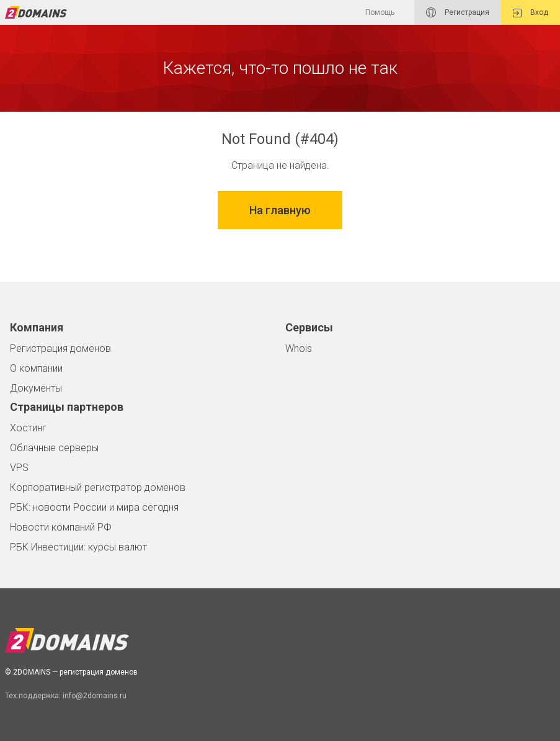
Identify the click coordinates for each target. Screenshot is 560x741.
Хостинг (28, 428)
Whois (299, 348)
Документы (36, 388)
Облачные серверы (54, 448)
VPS (19, 468)
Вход (531, 13)
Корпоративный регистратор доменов (98, 487)
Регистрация (458, 12)
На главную (280, 210)
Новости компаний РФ (61, 527)
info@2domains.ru (95, 696)
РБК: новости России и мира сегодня (94, 507)
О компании (36, 368)
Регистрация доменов (60, 348)
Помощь (380, 12)
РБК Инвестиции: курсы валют (78, 547)
